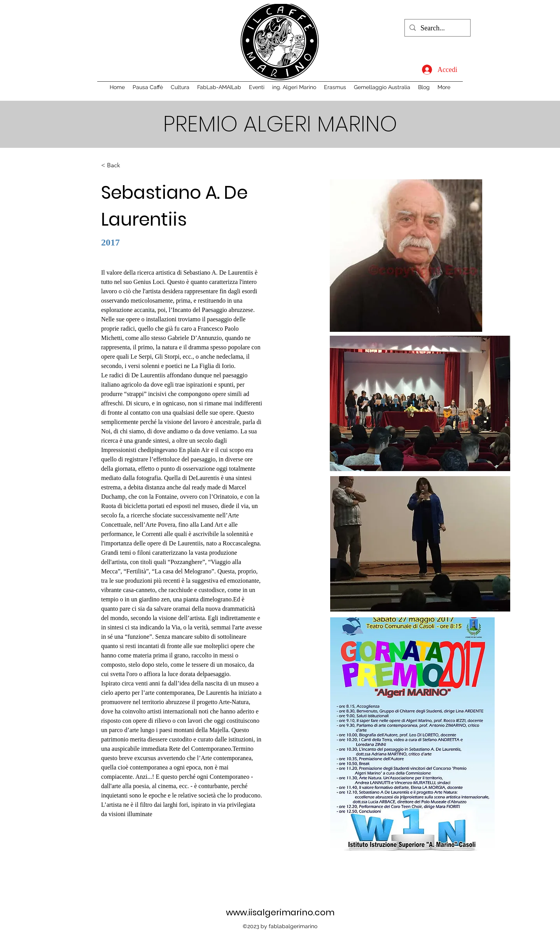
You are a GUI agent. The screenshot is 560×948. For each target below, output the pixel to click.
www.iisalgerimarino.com (280, 912)
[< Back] (116, 166)
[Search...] (437, 28)
